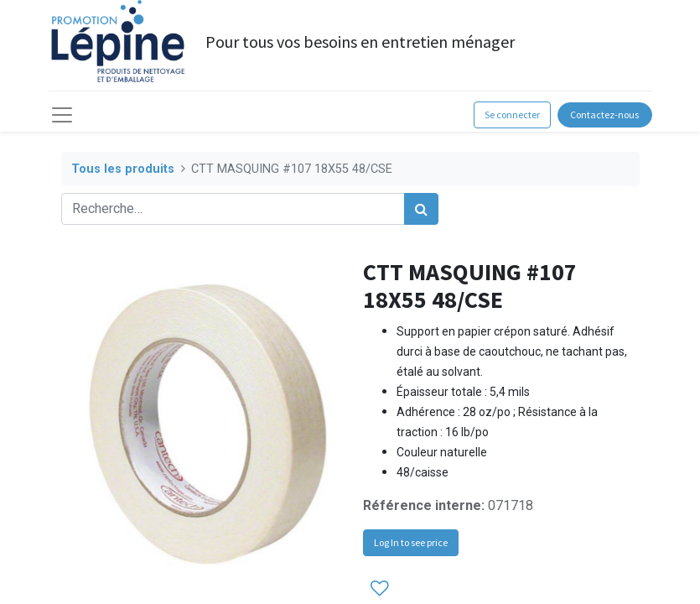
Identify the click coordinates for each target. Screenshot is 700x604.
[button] (380, 588)
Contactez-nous (604, 115)
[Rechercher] (421, 209)
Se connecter (512, 115)
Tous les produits (123, 169)
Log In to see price (411, 542)
